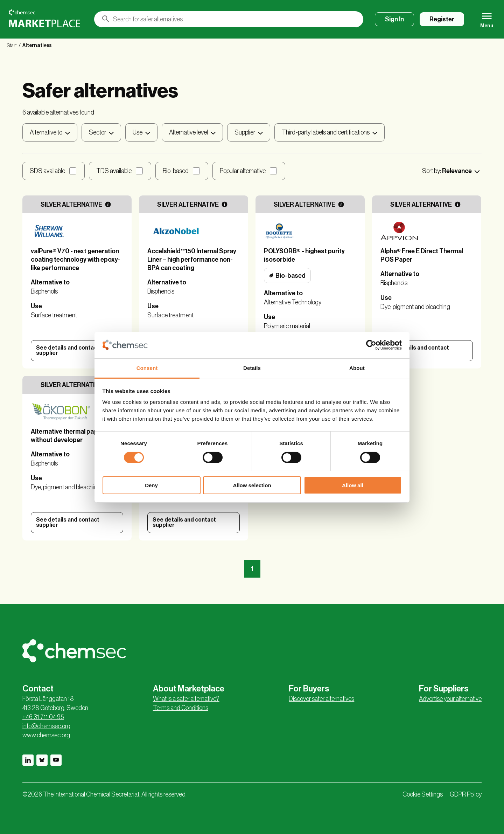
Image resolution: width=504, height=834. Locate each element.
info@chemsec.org (46, 726)
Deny (151, 485)
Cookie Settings (423, 794)
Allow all (353, 485)
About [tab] (357, 368)
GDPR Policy (466, 794)
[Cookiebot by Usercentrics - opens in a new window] (371, 345)
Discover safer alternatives (321, 699)
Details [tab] (252, 368)
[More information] (108, 204)
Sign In (394, 19)
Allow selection (252, 485)
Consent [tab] (147, 368)
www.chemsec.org (46, 735)
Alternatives (37, 46)
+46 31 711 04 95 (43, 717)
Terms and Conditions (181, 708)
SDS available (47, 171)
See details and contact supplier (68, 350)
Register (442, 19)
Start (12, 46)
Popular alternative (243, 171)
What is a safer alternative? (186, 699)
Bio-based (176, 171)
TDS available (114, 171)
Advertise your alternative (450, 699)
